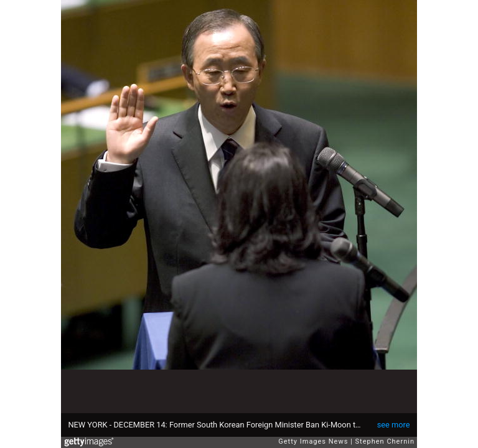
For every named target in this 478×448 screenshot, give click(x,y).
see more (394, 425)
